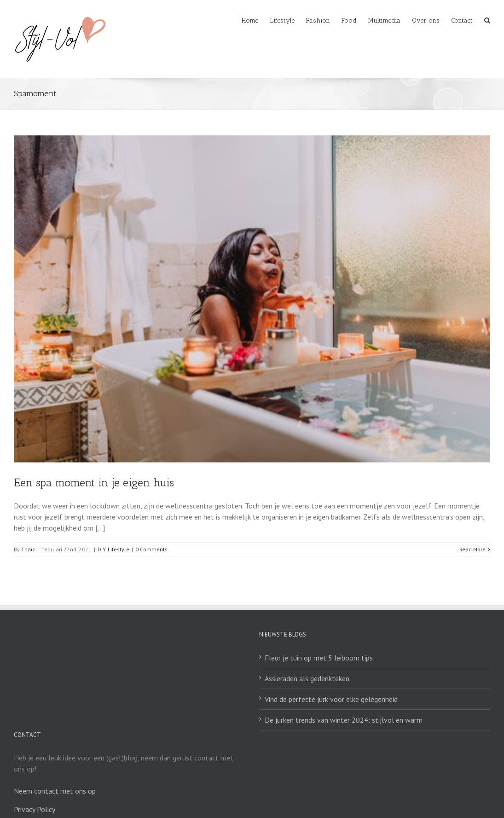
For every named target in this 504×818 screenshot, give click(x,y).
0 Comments (151, 549)
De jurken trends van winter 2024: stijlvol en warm (344, 720)
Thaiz (28, 549)
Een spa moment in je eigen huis (94, 482)
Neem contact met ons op (55, 791)
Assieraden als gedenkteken (307, 678)
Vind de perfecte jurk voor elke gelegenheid (331, 699)
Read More (472, 549)
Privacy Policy (35, 809)
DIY (101, 549)
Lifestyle (119, 549)
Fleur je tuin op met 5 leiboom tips (319, 658)
